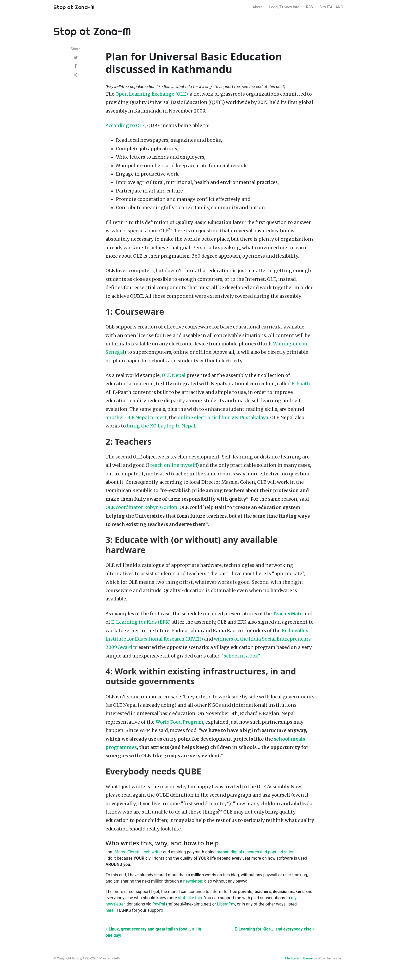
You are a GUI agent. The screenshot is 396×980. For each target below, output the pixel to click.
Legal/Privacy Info (284, 7)
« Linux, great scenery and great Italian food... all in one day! (153, 932)
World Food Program (179, 722)
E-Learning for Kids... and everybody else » (275, 929)
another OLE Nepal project (136, 418)
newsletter (193, 881)
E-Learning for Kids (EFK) (141, 622)
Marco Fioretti (128, 852)
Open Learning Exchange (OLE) (151, 94)
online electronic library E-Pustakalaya (223, 418)
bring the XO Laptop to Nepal (161, 426)
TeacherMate (288, 614)
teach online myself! (173, 465)
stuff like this (190, 898)
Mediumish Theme (299, 958)
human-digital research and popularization (256, 852)
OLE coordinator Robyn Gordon (141, 507)
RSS (310, 7)
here (110, 910)
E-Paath (301, 384)
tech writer (152, 852)
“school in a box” (240, 656)
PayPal (159, 904)
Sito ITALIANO (331, 7)
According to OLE (125, 126)
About (257, 7)
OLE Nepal (174, 375)
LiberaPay (226, 904)
